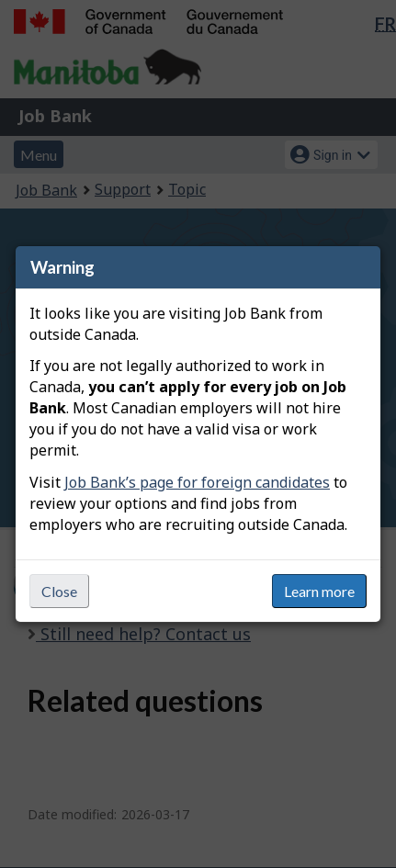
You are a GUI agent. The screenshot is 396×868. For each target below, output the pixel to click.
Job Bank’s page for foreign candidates (197, 482)
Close (59, 591)
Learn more (319, 591)
